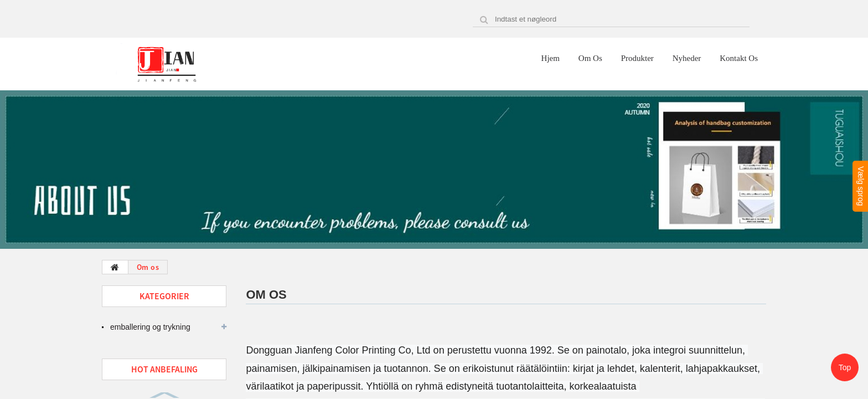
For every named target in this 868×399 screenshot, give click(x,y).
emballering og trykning (150, 327)
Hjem (551, 58)
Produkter (637, 58)
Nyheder (687, 58)
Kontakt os (739, 58)
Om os (590, 58)
